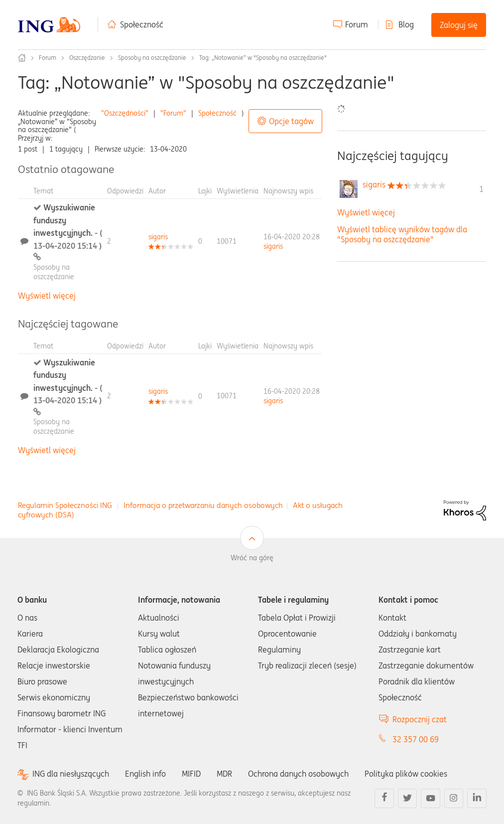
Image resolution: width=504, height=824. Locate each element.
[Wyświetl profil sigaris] (158, 237)
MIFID (191, 774)
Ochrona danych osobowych (298, 774)
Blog (406, 24)
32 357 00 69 (416, 739)
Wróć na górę (252, 558)
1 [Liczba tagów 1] (481, 189)
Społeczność (142, 24)
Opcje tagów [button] (291, 121)
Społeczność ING (22, 58)
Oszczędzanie (87, 58)
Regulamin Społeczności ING (65, 505)
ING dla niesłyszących (71, 774)
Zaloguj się (459, 25)
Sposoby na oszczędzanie (152, 58)
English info (145, 774)
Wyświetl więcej (47, 296)
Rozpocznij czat (420, 719)
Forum (357, 24)
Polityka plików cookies (406, 774)
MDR (224, 774)
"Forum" (173, 113)
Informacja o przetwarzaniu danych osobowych (203, 505)
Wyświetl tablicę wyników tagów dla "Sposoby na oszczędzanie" (402, 234)
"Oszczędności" (125, 113)
